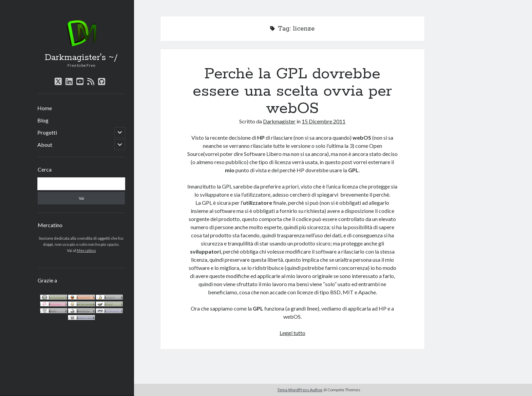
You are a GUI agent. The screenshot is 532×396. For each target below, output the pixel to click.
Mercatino (86, 250)
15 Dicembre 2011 (324, 121)
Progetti (47, 132)
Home (45, 108)
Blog (43, 120)
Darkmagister (279, 121)
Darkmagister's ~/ (81, 58)
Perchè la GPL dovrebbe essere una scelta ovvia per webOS (292, 91)
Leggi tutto (292, 333)
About (45, 145)
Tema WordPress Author (300, 390)
